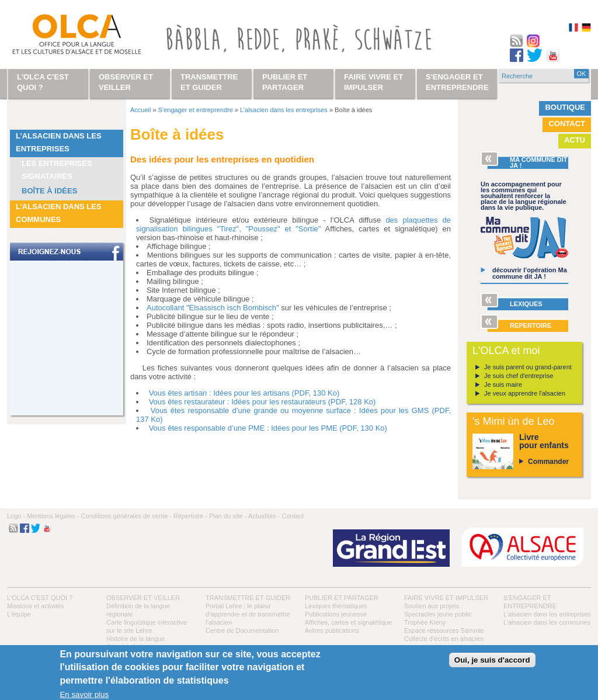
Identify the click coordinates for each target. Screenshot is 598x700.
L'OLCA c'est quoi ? (40, 598)
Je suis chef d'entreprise (519, 376)
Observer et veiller (143, 598)
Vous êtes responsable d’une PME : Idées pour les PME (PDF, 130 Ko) (268, 428)
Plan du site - (228, 516)
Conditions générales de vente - (126, 516)
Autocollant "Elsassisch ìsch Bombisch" (213, 308)
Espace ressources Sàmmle (444, 630)
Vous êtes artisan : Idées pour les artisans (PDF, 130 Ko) (244, 393)
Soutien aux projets (432, 606)
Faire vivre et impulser (446, 598)
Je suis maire (503, 384)
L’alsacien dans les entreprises (59, 142)
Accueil (140, 110)
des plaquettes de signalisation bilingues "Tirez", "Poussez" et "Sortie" (293, 224)
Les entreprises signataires (57, 170)
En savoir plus (84, 694)
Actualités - (264, 516)
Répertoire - (190, 516)
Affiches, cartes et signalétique (348, 622)
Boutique (565, 107)
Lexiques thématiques (336, 606)
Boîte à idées (49, 191)
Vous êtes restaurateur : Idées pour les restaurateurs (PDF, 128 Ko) (263, 402)
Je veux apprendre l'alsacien (525, 393)
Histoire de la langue (135, 639)
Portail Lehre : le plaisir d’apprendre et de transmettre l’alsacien (248, 614)
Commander (548, 462)
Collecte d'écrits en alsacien (444, 639)
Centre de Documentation (242, 630)
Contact (567, 124)
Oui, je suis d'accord (492, 660)
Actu (575, 140)
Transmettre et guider (248, 598)
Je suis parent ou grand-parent (528, 367)
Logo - (16, 516)
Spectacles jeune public (438, 614)
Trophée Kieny (425, 622)
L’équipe (19, 614)
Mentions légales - (53, 516)
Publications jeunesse (336, 614)
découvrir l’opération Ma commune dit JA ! (530, 273)
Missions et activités (36, 606)
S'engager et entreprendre (196, 110)
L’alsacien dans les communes (59, 213)
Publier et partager (342, 598)
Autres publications (332, 630)
